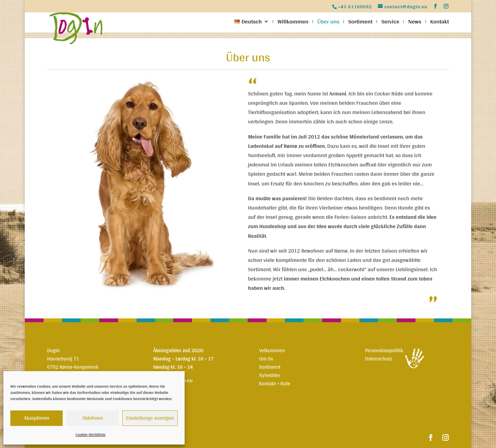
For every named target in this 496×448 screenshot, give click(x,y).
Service (390, 23)
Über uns (328, 23)
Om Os (266, 359)
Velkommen (272, 350)
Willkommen (293, 23)
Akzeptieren (37, 418)
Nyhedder (270, 375)
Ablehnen (93, 418)
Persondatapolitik (384, 350)
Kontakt (440, 23)
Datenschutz (379, 359)
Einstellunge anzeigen (150, 418)
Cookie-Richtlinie (91, 435)
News (415, 23)
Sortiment (360, 23)
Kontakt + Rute (275, 383)
